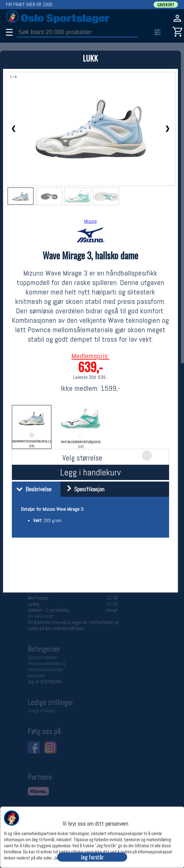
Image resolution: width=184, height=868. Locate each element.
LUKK (90, 58)
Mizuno (90, 221)
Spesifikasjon (83, 489)
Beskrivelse (32, 489)
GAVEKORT (166, 5)
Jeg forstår (92, 857)
